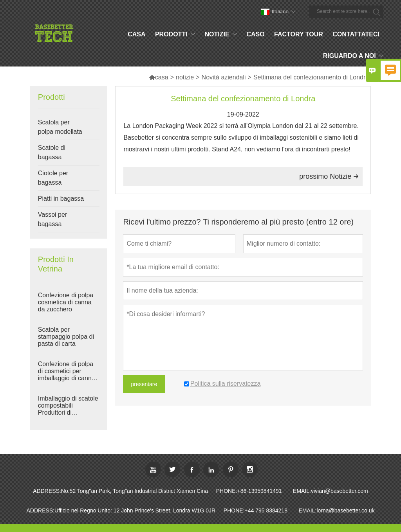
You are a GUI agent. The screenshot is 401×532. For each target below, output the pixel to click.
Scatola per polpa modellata (60, 127)
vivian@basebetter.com (340, 491)
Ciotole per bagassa (53, 178)
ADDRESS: (47, 491)
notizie (185, 77)
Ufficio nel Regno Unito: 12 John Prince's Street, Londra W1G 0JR (135, 510)
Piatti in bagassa (61, 199)
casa (159, 77)
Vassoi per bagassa (52, 219)
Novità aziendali (224, 77)
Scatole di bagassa (52, 152)
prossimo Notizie (329, 176)
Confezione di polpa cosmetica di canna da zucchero (66, 302)
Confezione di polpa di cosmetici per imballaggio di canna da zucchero (67, 371)
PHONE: (227, 491)
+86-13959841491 (259, 491)
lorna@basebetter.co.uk (345, 510)
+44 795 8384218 (266, 510)
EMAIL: (302, 491)
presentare (144, 384)
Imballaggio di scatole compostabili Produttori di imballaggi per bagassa (68, 406)
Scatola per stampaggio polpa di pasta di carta (66, 337)
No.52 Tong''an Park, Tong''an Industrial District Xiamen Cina (135, 491)
